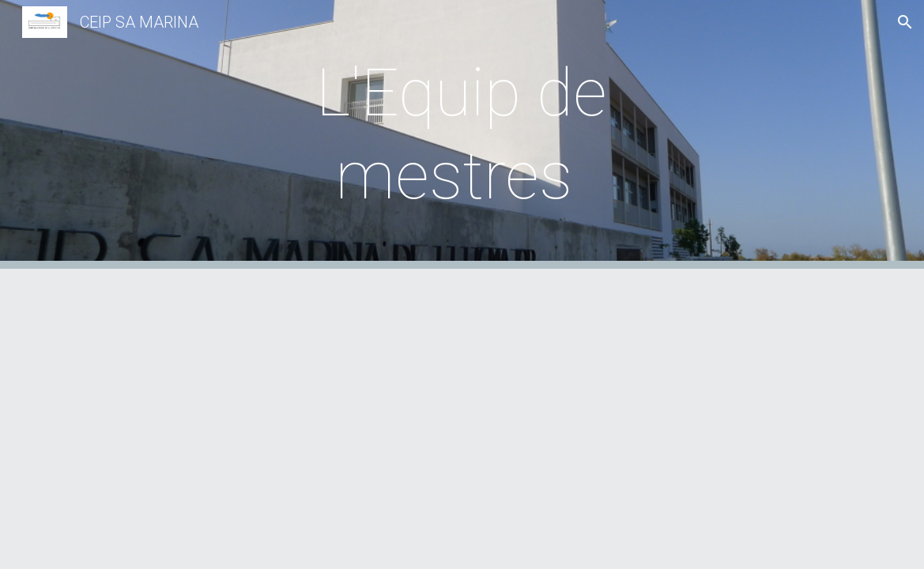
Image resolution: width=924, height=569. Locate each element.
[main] (462, 134)
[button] (905, 22)
